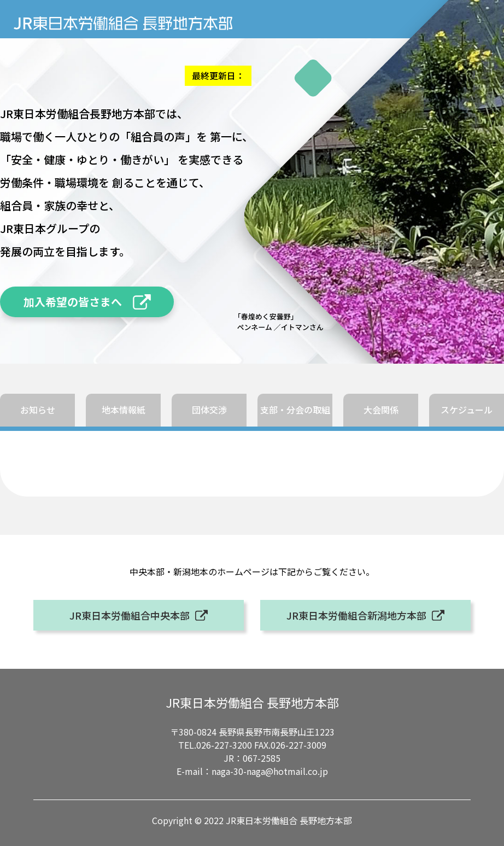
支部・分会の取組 (295, 410)
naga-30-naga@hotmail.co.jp (270, 771)
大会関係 (381, 410)
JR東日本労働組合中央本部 (130, 615)
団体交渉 (209, 410)
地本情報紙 (124, 410)
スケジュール (467, 410)
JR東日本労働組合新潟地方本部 (356, 615)
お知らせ (38, 410)
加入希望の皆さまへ (73, 302)
